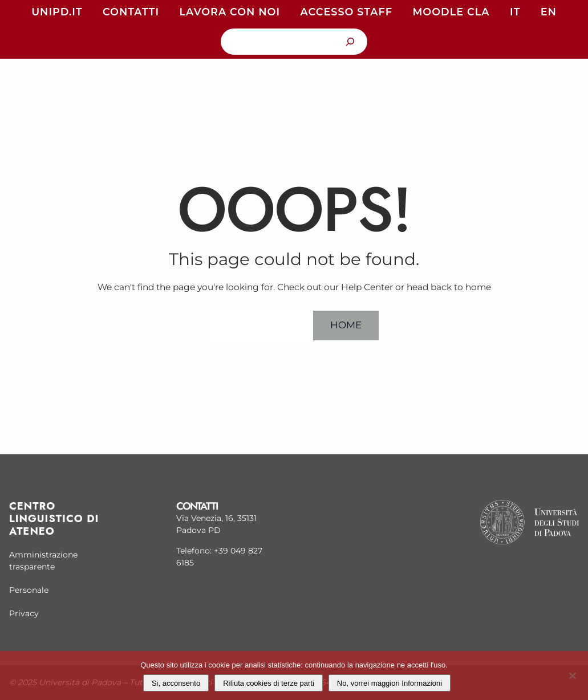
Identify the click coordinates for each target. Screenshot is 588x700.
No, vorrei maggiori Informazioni (390, 683)
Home (346, 325)
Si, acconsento (176, 683)
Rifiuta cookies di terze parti (269, 683)
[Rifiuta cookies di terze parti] (572, 674)
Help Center (261, 325)
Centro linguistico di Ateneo (54, 518)
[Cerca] (350, 42)
